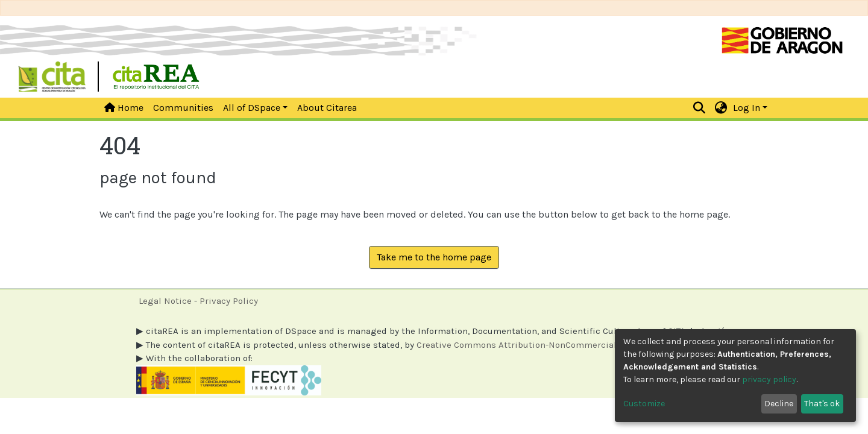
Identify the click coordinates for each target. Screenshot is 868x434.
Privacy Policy (229, 301)
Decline (779, 404)
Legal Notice (165, 301)
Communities (183, 108)
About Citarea (327, 108)
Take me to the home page (434, 257)
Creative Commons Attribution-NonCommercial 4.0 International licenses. (573, 345)
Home (124, 108)
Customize (644, 404)
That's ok (822, 404)
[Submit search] (700, 108)
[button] (721, 108)
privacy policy (769, 379)
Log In (747, 108)
